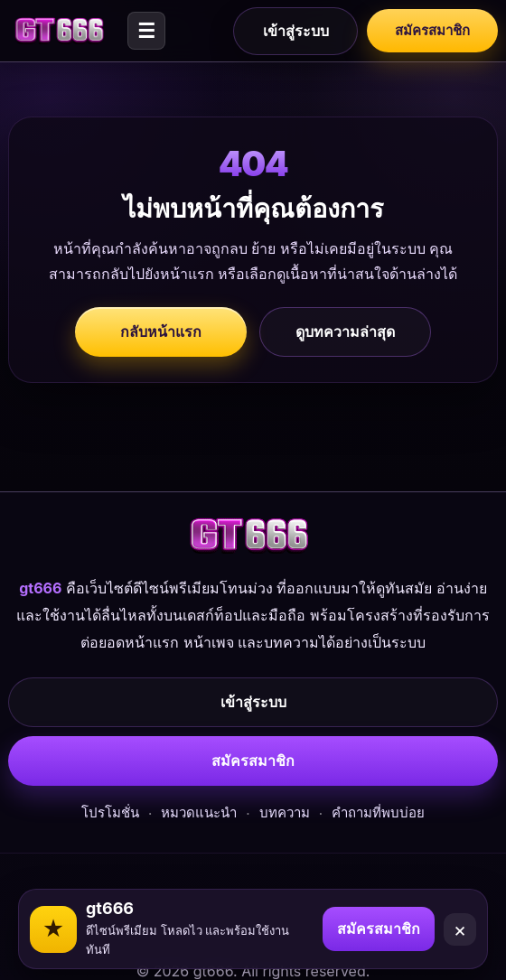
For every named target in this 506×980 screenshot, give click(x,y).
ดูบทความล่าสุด (345, 331)
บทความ (285, 812)
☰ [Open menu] (146, 31)
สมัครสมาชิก (432, 30)
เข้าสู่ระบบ (296, 31)
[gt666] (62, 31)
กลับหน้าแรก (161, 331)
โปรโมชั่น (110, 812)
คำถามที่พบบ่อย (378, 812)
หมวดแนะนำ (199, 812)
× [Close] (460, 929)
